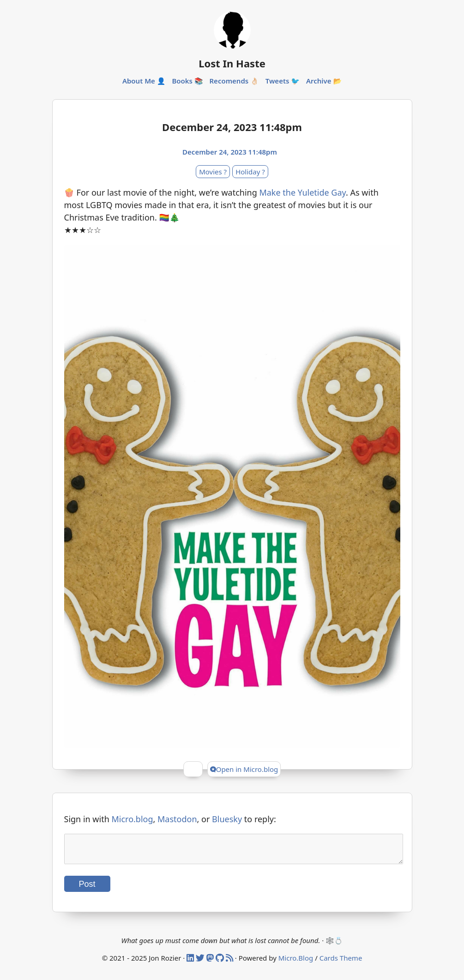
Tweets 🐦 (283, 81)
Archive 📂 (324, 81)
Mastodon (177, 819)
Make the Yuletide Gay (302, 192)
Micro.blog (132, 819)
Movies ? (213, 172)
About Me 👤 (144, 81)
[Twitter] (201, 963)
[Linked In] (191, 963)
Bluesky (227, 819)
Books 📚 (187, 81)
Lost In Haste (232, 63)
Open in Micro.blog (244, 769)
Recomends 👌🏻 (234, 81)
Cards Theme (341, 963)
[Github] (221, 963)
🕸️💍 (334, 946)
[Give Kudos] (193, 769)
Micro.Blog (296, 963)
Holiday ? (250, 172)
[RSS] (230, 963)
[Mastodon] (211, 963)
